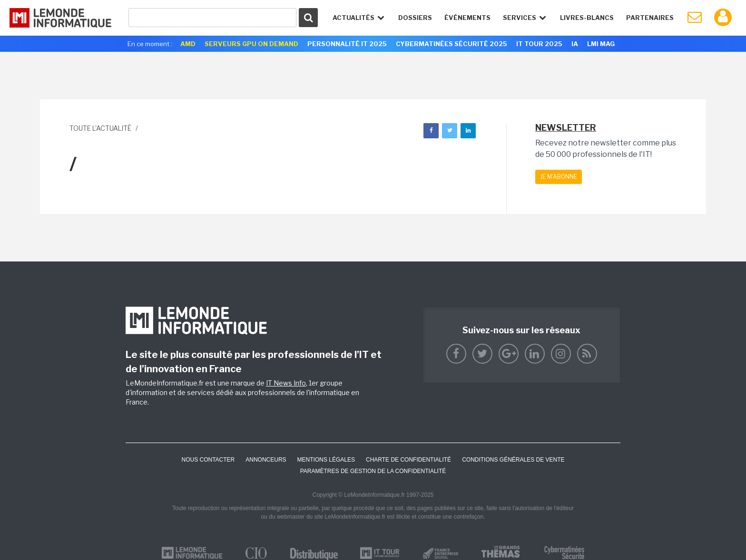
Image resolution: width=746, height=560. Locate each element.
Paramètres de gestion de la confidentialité (373, 471)
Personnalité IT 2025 (347, 44)
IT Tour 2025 (539, 44)
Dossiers (415, 18)
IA (575, 44)
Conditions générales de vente (513, 460)
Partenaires (650, 18)
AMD (188, 44)
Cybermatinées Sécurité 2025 (452, 44)
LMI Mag (601, 44)
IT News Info (286, 383)
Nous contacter (208, 460)
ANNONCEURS (266, 460)
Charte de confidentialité (408, 460)
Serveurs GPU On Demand (251, 44)
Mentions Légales (326, 460)
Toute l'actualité (100, 128)
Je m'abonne (559, 177)
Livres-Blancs (587, 18)
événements (467, 18)
